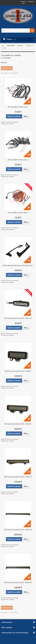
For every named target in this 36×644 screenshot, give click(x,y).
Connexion (31, 2)
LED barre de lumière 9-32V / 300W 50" (18, 583)
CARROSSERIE (11, 46)
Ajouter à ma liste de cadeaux (10, 122)
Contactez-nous (23, 2)
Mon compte (7, 627)
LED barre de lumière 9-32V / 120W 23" (18, 477)
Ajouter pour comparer (8, 124)
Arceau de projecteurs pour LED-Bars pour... (18, 265)
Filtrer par (4, 63)
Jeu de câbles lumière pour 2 (18, 160)
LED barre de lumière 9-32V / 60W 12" (18, 424)
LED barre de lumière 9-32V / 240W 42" (18, 530)
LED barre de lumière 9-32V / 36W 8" (18, 371)
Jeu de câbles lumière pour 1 (18, 107)
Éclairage (20, 46)
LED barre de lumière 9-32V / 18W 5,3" (18, 318)
